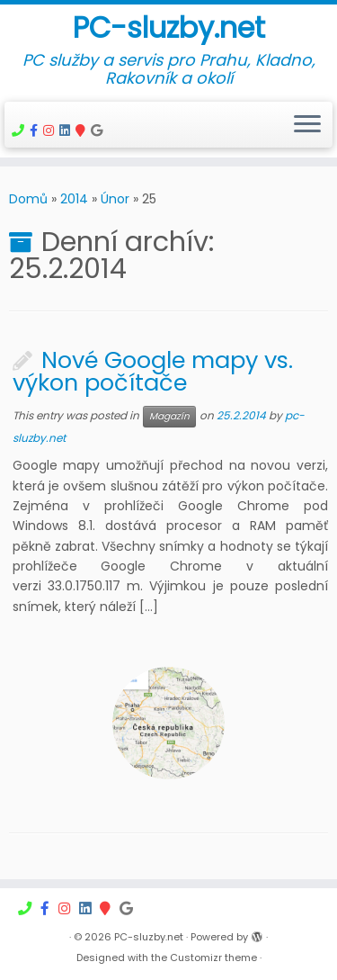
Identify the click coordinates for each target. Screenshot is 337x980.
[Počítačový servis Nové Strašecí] (36, 130)
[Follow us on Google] (99, 130)
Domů (28, 199)
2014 (74, 199)
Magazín (169, 416)
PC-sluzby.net (169, 28)
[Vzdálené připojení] (21, 130)
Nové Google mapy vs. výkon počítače (153, 372)
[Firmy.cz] (83, 130)
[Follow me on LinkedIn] (67, 130)
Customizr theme (213, 958)
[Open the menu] (307, 125)
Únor (115, 199)
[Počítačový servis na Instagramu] (51, 130)
